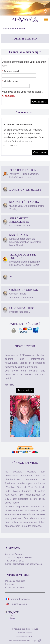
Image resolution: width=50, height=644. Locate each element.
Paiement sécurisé (25, 324)
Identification (18, 29)
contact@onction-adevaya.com (28, 564)
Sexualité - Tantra (29, 206)
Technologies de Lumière (29, 260)
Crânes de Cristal (29, 294)
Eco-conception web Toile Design (23, 641)
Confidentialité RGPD (25, 637)
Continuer (40, 152)
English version (16, 604)
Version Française (18, 599)
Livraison (10, 584)
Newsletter (25, 346)
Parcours (29, 277)
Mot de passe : (11, 81)
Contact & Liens (29, 310)
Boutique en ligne (29, 174)
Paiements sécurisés (15, 581)
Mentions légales (25, 633)
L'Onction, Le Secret (25, 190)
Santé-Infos (29, 240)
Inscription (25, 390)
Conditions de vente (15, 587)
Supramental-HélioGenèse (29, 222)
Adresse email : (11, 71)
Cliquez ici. (8, 96)
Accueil (5, 29)
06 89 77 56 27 (17, 561)
